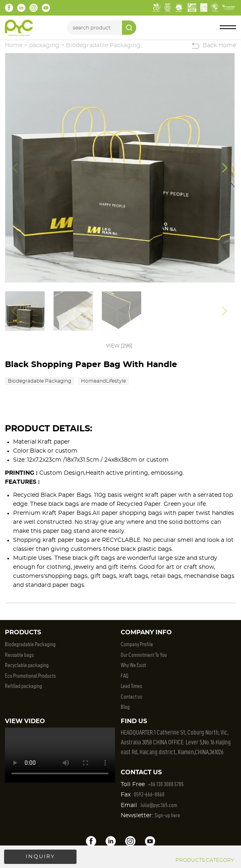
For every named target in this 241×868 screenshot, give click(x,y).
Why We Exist (133, 665)
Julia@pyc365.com (159, 805)
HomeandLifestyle (104, 381)
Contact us (131, 697)
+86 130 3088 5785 (166, 784)
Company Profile (137, 644)
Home (14, 45)
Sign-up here (167, 815)
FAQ (125, 676)
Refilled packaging (24, 686)
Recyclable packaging (27, 665)
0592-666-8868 (149, 795)
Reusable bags (19, 655)
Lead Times (131, 686)
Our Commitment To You (144, 655)
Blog (125, 707)
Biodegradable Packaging (103, 45)
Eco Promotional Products (30, 676)
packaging (44, 45)
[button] (225, 168)
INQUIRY (40, 857)
